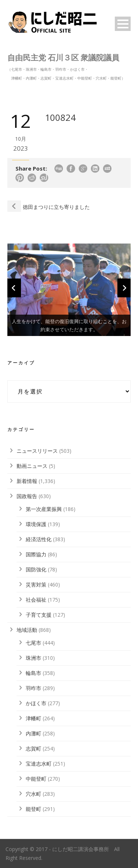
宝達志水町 (39, 764)
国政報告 (27, 496)
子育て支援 (39, 615)
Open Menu (123, 24)
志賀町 (33, 748)
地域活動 (27, 630)
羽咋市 (33, 688)
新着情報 (27, 481)
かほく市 (36, 703)
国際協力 (36, 554)
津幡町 (33, 718)
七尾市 (33, 643)
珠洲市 (33, 658)
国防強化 (36, 569)
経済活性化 (39, 539)
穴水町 (33, 794)
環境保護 (36, 524)
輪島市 (33, 673)
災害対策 (36, 584)
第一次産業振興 (44, 509)
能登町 (33, 809)
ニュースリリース (37, 451)
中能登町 (36, 779)
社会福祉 (36, 600)
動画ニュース (32, 466)
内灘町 (33, 733)
